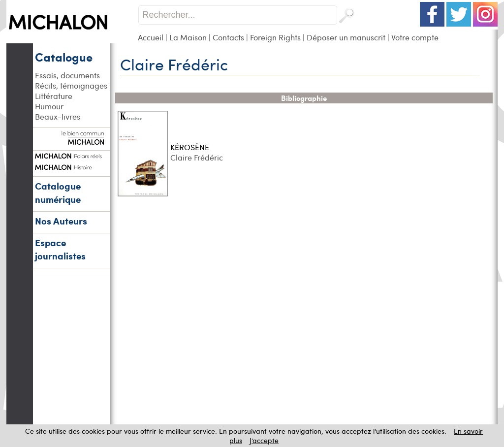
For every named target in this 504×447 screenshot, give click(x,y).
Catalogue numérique (58, 192)
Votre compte (415, 37)
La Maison (188, 37)
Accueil (151, 37)
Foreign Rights (275, 37)
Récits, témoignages (71, 85)
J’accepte (264, 440)
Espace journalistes (60, 249)
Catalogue (64, 57)
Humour (49, 106)
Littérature (54, 96)
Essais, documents (67, 75)
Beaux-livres (58, 116)
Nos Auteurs (61, 221)
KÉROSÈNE (190, 147)
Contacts (228, 37)
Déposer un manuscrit (346, 37)
